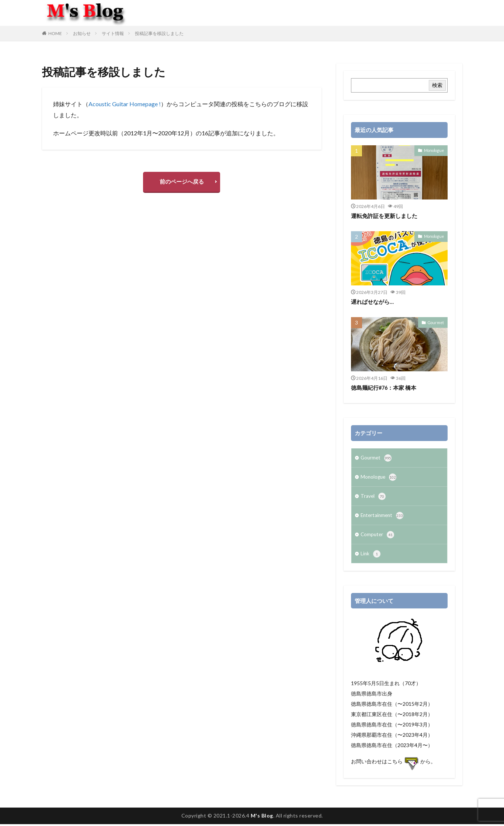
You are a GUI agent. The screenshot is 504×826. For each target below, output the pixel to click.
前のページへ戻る (182, 182)
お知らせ (82, 33)
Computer (378, 536)
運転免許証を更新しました (384, 216)
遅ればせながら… (372, 302)
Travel (373, 497)
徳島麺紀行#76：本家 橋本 (384, 388)
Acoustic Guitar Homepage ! (125, 104)
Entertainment (383, 517)
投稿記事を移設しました (159, 33)
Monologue (434, 150)
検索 (437, 85)
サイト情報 (113, 33)
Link (371, 556)
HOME (55, 33)
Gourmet (436, 322)
